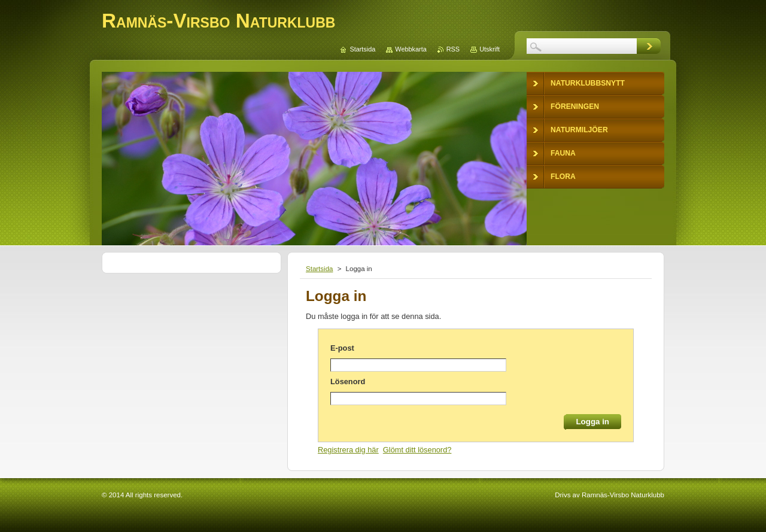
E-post (342, 348)
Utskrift (490, 49)
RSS (453, 49)
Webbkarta (411, 49)
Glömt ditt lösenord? (417, 450)
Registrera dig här (348, 450)
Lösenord (348, 381)
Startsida (319, 269)
